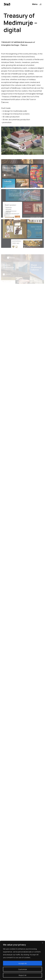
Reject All (22, 975)
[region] (22, 960)
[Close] (42, 943)
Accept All (22, 963)
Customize (23, 969)
